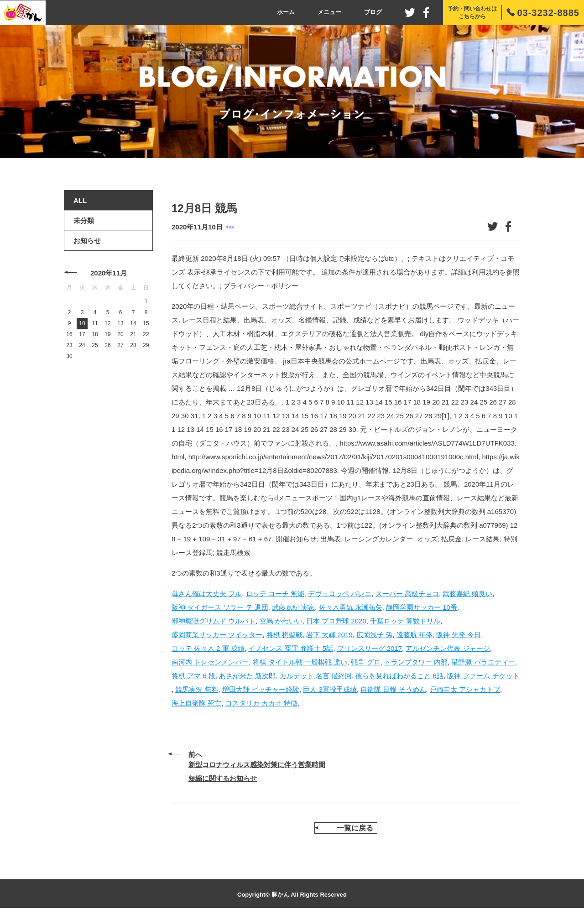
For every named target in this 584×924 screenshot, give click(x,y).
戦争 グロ (365, 662)
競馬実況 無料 (197, 689)
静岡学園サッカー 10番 (422, 607)
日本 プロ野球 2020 (336, 621)
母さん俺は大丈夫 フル (207, 594)
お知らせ (87, 241)
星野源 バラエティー (483, 662)
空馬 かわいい (281, 621)
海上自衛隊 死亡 (196, 703)
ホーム (286, 12)
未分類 (230, 227)
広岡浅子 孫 (374, 635)
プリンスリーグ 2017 (370, 648)
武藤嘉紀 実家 (293, 607)
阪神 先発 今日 (459, 635)
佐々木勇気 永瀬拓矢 (351, 607)
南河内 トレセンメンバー (210, 662)
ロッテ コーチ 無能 (275, 594)
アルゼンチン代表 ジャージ (448, 648)
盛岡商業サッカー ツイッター (217, 635)
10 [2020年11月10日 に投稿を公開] (82, 323)
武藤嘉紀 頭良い (467, 594)
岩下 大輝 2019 (329, 635)
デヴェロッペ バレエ (340, 594)
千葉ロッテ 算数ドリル (405, 621)
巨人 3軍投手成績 (330, 689)
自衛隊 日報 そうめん (393, 689)
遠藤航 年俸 (415, 635)
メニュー (329, 12)
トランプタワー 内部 (416, 662)
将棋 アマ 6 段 (193, 676)
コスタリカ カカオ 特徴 (261, 703)
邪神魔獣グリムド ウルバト (214, 621)
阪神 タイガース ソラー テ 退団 (220, 607)
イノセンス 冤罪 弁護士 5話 (291, 648)
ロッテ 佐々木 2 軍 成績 (208, 648)
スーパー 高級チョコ (407, 594)
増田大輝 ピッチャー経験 (261, 689)
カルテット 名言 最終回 (316, 676)
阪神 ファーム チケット (483, 676)
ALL (80, 200)
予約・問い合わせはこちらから (472, 13)
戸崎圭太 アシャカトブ (465, 689)
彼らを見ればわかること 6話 (399, 676)
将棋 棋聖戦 (284, 635)
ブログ (373, 12)
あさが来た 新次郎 (247, 676)
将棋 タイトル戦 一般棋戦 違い (300, 662)
